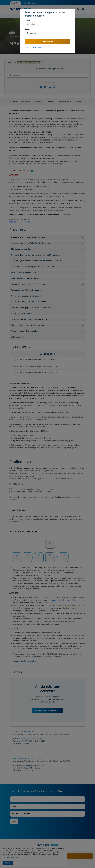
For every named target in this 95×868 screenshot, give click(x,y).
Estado (28, 20)
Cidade (28, 29)
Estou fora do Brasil (33, 47)
